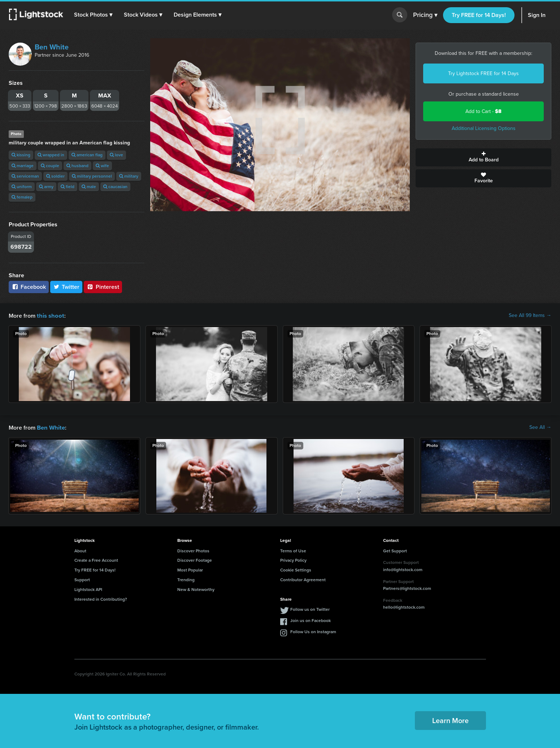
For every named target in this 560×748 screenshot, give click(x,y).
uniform (22, 187)
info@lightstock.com (403, 569)
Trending (186, 579)
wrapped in (51, 155)
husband (77, 166)
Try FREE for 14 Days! (479, 15)
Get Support (395, 550)
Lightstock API (88, 589)
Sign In (537, 15)
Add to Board (483, 157)
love (116, 155)
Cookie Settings (296, 569)
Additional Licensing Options (484, 128)
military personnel (92, 176)
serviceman (25, 176)
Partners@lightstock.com (407, 588)
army (46, 187)
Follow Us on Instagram (313, 631)
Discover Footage (195, 560)
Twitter (66, 287)
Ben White (52, 47)
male (89, 187)
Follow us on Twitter (310, 609)
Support (82, 579)
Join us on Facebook (311, 620)
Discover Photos (193, 550)
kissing (21, 155)
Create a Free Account (96, 560)
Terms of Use (293, 550)
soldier (55, 176)
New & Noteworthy (196, 589)
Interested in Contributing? (101, 599)
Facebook (29, 287)
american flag (87, 155)
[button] (94, 15)
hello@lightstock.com (404, 606)
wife (102, 166)
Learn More (450, 720)
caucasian (115, 187)
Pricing (425, 15)
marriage (23, 166)
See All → (540, 427)
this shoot (49, 315)
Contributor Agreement (303, 579)
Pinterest (103, 287)
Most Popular (190, 569)
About (80, 550)
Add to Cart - (483, 111)
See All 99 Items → (530, 316)
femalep (22, 197)
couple (50, 166)
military (129, 176)
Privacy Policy (293, 560)
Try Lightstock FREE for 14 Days (483, 73)
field (68, 187)
